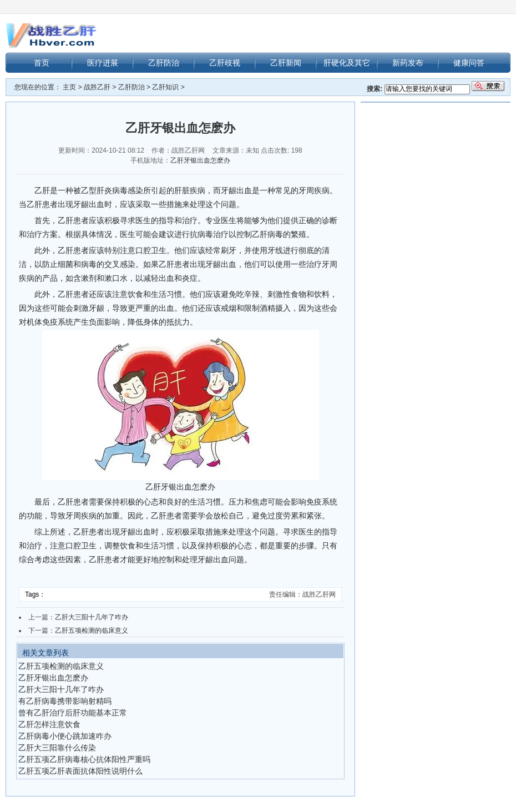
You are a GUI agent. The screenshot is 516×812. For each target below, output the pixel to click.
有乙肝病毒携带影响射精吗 (65, 701)
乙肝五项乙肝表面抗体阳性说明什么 (80, 771)
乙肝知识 (165, 87)
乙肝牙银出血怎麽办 (200, 160)
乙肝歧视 (225, 63)
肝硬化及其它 (347, 63)
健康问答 (469, 63)
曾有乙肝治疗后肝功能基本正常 (73, 713)
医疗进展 (103, 63)
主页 (69, 87)
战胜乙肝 (97, 87)
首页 (42, 63)
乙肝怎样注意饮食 (49, 724)
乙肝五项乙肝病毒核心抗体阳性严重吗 (84, 759)
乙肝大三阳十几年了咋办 (92, 617)
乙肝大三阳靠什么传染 (57, 748)
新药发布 (408, 63)
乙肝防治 (164, 63)
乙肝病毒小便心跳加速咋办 (65, 736)
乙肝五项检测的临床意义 (92, 631)
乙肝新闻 (286, 63)
